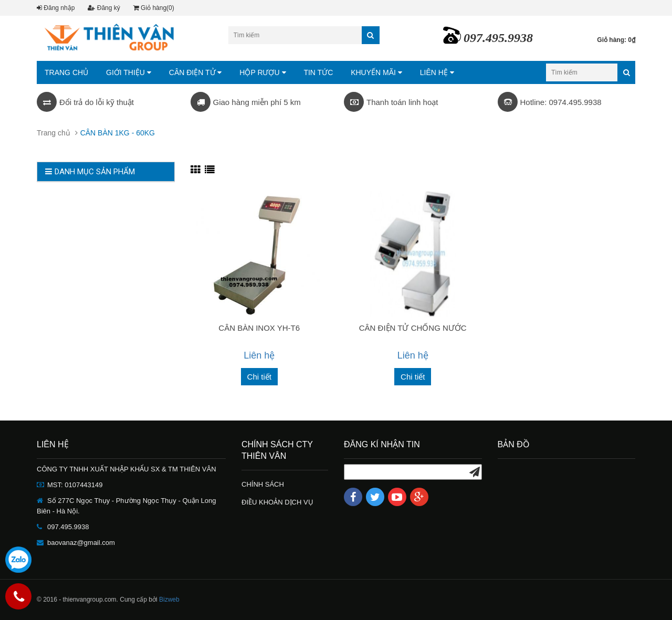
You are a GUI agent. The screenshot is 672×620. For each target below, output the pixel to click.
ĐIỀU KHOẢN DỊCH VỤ (277, 502)
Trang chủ (54, 133)
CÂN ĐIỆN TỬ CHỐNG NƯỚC (413, 328)
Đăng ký (104, 8)
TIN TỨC (318, 72)
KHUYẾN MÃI (376, 72)
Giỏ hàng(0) (154, 8)
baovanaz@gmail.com (81, 543)
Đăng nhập (56, 8)
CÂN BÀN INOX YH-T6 (259, 328)
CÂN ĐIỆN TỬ (196, 72)
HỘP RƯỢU (262, 72)
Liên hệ (259, 355)
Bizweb (169, 600)
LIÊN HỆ (437, 72)
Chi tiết (259, 377)
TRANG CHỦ (66, 72)
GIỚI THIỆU (129, 72)
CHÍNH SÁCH (263, 484)
